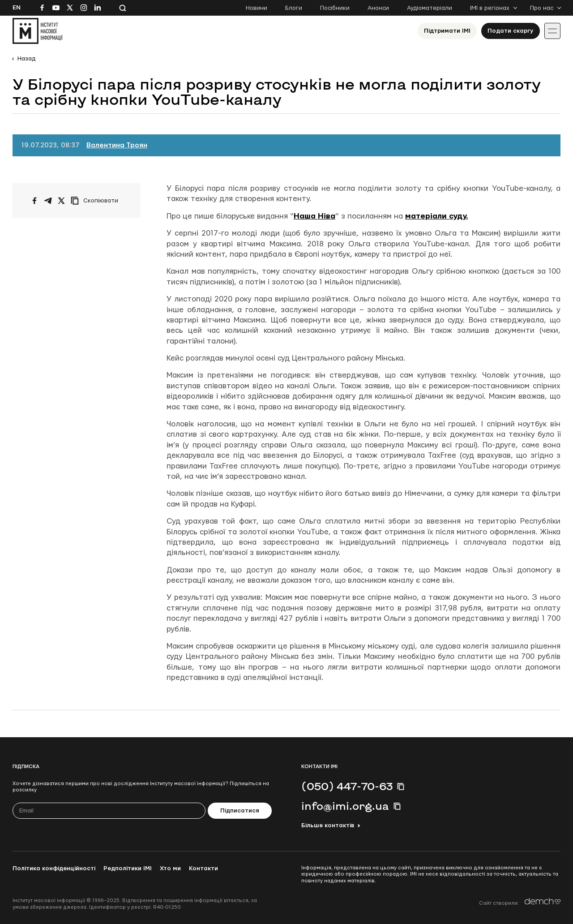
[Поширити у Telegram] (48, 201)
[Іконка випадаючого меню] (552, 31)
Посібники (335, 8)
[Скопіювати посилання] (97, 201)
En (17, 8)
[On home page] (38, 31)
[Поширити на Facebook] (34, 201)
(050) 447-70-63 (347, 786)
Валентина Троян (117, 145)
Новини (257, 8)
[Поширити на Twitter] (61, 201)
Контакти (203, 868)
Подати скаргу (511, 31)
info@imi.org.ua (345, 806)
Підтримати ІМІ (447, 31)
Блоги (294, 8)
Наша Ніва (314, 216)
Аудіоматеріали (430, 8)
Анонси (378, 8)
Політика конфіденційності (54, 868)
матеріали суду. (436, 216)
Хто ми (170, 868)
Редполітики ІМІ (128, 868)
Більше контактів (328, 825)
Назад (26, 59)
